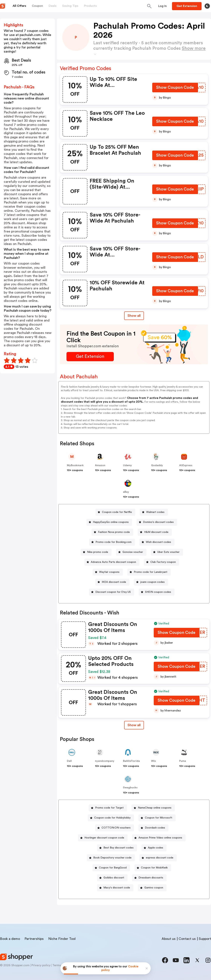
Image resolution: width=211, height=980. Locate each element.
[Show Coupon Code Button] (175, 88)
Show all (134, 725)
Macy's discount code (117, 888)
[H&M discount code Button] (155, 532)
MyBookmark (75, 465)
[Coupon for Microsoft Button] (157, 818)
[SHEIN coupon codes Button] (157, 592)
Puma (183, 761)
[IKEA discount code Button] (112, 582)
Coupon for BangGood (113, 868)
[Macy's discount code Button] (115, 888)
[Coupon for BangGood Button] (111, 868)
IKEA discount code (114, 582)
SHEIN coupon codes (158, 592)
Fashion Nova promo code (114, 532)
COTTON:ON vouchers (116, 828)
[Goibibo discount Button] (112, 878)
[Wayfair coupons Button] (108, 572)
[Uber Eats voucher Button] (167, 552)
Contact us (187, 939)
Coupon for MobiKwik (154, 868)
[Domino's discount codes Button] (157, 522)
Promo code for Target (109, 808)
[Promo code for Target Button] (108, 808)
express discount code (160, 858)
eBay (126, 492)
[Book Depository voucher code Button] (111, 858)
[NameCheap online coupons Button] (153, 808)
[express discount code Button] (158, 858)
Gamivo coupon (154, 888)
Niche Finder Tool (62, 939)
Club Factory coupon (163, 562)
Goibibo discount (114, 878)
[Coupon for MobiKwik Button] (153, 868)
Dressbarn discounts (151, 878)
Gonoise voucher (133, 552)
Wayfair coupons (109, 572)
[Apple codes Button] (154, 848)
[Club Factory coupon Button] (162, 562)
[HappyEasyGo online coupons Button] (109, 522)
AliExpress (186, 465)
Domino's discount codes (158, 522)
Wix (153, 761)
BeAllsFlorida (131, 761)
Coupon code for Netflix (117, 512)
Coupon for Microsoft (159, 818)
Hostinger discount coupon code (104, 838)
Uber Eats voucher (168, 552)
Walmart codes (155, 512)
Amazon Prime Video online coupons (160, 838)
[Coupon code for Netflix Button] (115, 512)
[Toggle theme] (207, 6)
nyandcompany (105, 761)
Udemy (127, 465)
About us (169, 939)
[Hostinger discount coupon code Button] (103, 838)
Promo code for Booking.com (114, 542)
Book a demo (10, 939)
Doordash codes (155, 828)
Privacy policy (41, 965)
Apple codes (156, 848)
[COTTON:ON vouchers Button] (115, 828)
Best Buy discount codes (118, 848)
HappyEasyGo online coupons (111, 522)
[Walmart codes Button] (154, 512)
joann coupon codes (153, 582)
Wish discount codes (158, 542)
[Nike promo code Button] (96, 552)
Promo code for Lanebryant (151, 572)
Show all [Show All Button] (134, 316)
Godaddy (157, 465)
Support (205, 939)
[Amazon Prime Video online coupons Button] (159, 838)
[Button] (162, 6)
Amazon (100, 465)
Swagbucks (130, 788)
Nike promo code (98, 552)
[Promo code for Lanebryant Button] (149, 572)
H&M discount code (156, 532)
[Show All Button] (134, 725)
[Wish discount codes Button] (157, 542)
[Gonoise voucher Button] (131, 552)
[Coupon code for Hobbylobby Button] (111, 818)
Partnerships (34, 939)
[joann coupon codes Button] (151, 582)
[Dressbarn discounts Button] (149, 878)
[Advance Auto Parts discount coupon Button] (112, 562)
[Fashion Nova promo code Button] (112, 532)
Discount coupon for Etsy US (113, 592)
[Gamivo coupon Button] (152, 888)
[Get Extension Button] (90, 357)
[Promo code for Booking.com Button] (112, 542)
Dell (69, 761)
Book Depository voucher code (112, 858)
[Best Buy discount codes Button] (117, 848)
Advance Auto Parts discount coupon (113, 562)
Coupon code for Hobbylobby (112, 818)
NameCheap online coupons (155, 808)
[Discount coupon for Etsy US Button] (112, 592)
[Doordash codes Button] (153, 828)
